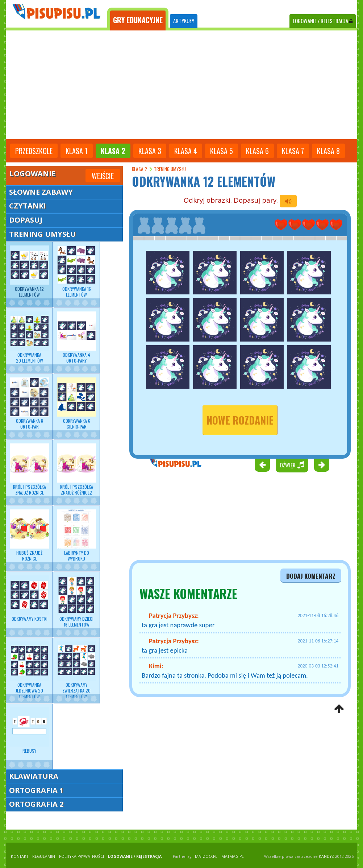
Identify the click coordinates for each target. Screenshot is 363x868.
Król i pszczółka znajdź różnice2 (76, 470)
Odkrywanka (29, 338)
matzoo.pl (206, 856)
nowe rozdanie (240, 420)
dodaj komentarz (311, 576)
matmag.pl (233, 856)
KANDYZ (326, 856)
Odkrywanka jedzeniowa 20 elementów (29, 671)
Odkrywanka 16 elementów (76, 272)
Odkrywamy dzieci (76, 602)
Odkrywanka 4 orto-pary (76, 338)
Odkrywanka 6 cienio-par (76, 404)
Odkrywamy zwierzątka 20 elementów (76, 671)
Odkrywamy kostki (29, 599)
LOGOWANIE (323, 21)
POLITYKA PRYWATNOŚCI (82, 856)
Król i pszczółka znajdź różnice (29, 470)
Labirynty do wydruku (76, 536)
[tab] (138, 19)
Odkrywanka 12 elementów (29, 272)
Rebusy (29, 731)
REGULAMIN (44, 856)
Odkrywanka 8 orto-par (29, 404)
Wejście (103, 176)
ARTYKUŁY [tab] (184, 21)
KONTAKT (20, 856)
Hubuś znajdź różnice (29, 536)
